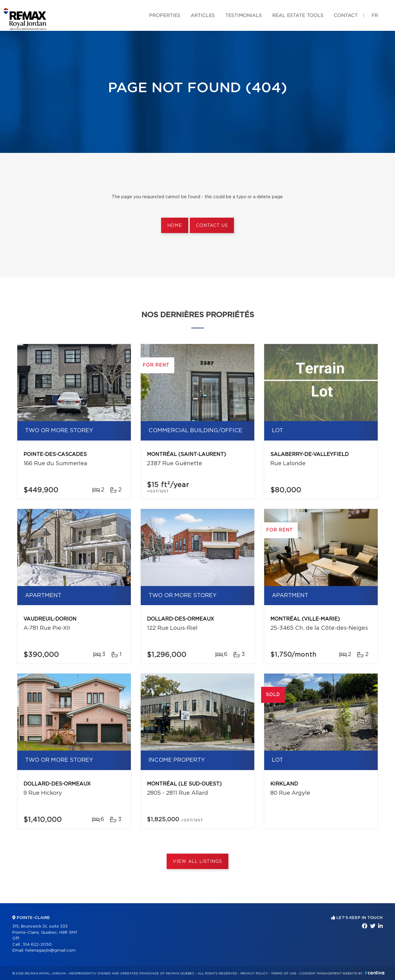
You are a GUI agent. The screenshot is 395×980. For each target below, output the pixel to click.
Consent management (320, 974)
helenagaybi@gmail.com (50, 951)
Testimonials (243, 16)
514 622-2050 (37, 945)
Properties (165, 16)
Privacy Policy (254, 974)
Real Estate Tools (298, 16)
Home (175, 226)
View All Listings (197, 862)
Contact (346, 16)
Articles (203, 16)
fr (375, 16)
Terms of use (284, 974)
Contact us (212, 226)
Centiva (375, 973)
